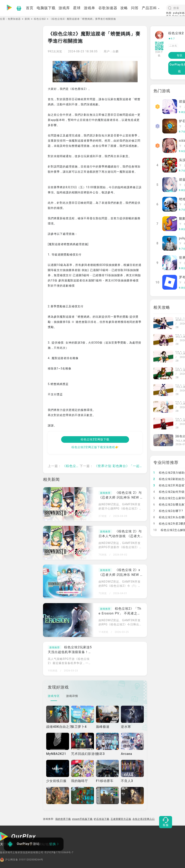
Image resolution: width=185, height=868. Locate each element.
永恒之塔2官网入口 (144, 819)
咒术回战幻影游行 (85, 754)
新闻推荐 (105, 493)
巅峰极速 (103, 727)
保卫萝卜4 (79, 727)
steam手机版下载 (82, 819)
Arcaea (126, 754)
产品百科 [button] (151, 8)
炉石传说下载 (102, 819)
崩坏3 (100, 754)
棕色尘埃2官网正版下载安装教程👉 (95, 447)
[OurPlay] (18, 837)
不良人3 (127, 781)
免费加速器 (14, 19)
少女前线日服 (56, 781)
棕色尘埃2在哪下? (168, 511)
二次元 (173, 46)
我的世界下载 (63, 819)
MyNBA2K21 (56, 754)
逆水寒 (126, 727)
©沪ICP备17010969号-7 (59, 852)
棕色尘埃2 (40, 19)
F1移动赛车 (105, 781)
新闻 (27, 19)
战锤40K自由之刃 (59, 727)
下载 (180, 107)
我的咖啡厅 (80, 781)
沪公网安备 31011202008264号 (22, 860)
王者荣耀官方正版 (121, 819)
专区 (180, 55)
